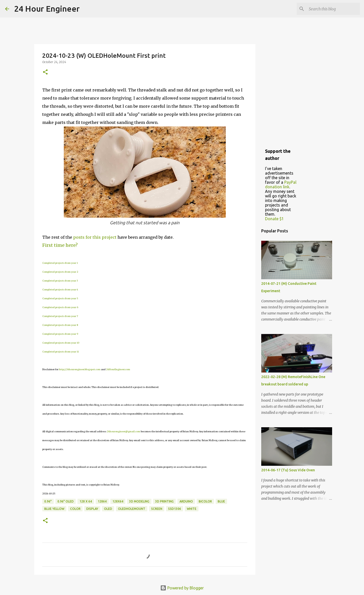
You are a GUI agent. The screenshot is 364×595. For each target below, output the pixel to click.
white (192, 509)
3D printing (164, 501)
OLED (108, 509)
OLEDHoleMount (132, 509)
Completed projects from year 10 (61, 343)
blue (221, 501)
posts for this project (95, 237)
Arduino (186, 501)
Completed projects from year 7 (60, 316)
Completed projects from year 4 (60, 290)
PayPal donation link (281, 184)
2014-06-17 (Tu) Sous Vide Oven (288, 470)
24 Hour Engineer (47, 9)
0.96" (48, 501)
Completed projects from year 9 (60, 334)
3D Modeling (139, 501)
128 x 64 (86, 501)
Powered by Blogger (182, 588)
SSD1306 (175, 509)
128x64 (118, 501)
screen (157, 509)
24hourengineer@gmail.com (124, 431)
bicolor (205, 501)
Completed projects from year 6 (60, 307)
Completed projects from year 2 (60, 272)
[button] (45, 72)
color (75, 509)
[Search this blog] (333, 9)
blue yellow (54, 509)
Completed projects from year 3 (60, 281)
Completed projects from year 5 (60, 298)
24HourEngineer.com (118, 369)
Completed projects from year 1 (60, 263)
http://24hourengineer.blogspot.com (80, 369)
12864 (102, 501)
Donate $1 (274, 219)
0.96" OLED (66, 501)
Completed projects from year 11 (60, 352)
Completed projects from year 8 (60, 325)
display (92, 509)
